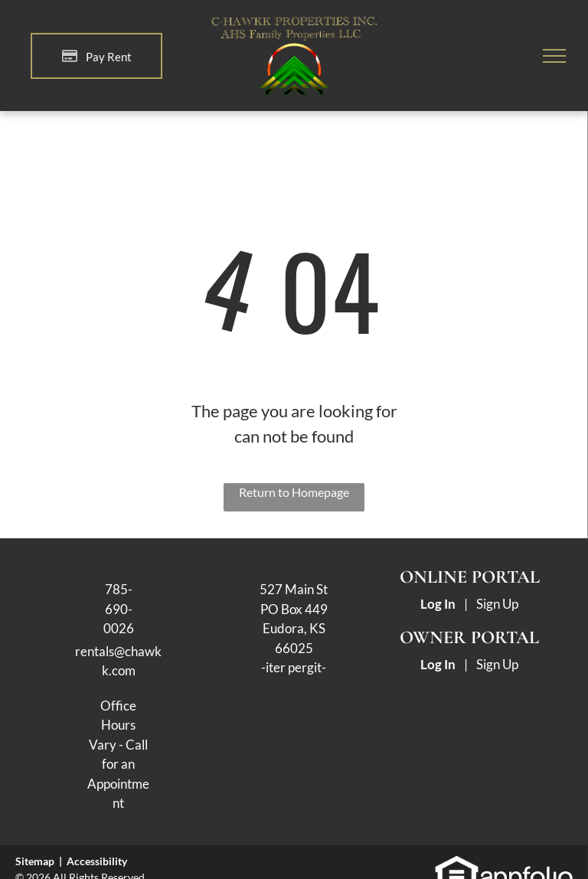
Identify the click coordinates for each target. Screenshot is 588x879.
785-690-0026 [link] (119, 609)
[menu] (554, 56)
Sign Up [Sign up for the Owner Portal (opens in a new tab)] (497, 664)
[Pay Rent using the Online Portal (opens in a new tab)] (96, 56)
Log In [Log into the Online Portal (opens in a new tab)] (438, 604)
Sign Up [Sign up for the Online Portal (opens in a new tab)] (497, 604)
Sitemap (35, 861)
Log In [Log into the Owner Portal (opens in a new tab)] (438, 664)
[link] (457, 863)
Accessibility (97, 861)
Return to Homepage (294, 492)
